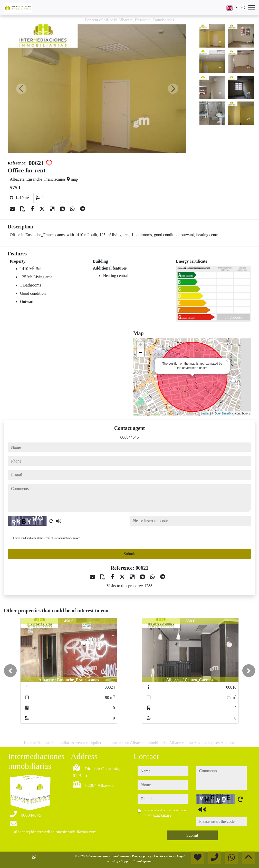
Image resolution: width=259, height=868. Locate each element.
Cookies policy (165, 856)
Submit (129, 554)
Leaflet (205, 413)
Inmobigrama (143, 861)
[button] (10, 671)
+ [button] (140, 345)
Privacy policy (142, 856)
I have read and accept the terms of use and (46, 538)
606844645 (130, 437)
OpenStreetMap (225, 413)
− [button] (140, 353)
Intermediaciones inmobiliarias (108, 856)
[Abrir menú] (252, 8)
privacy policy (72, 538)
